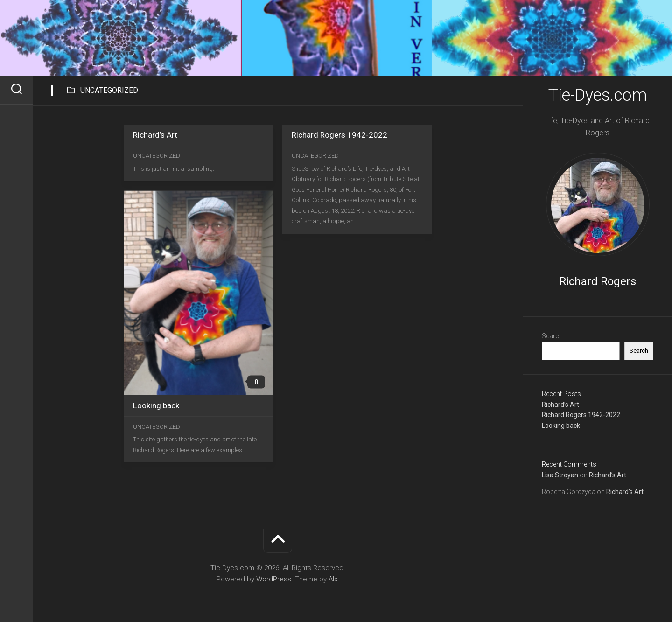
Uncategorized (157, 156)
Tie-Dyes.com (598, 95)
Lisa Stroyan (560, 475)
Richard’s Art (560, 405)
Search (552, 336)
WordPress (274, 579)
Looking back (561, 426)
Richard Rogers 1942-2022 (581, 415)
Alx (333, 579)
